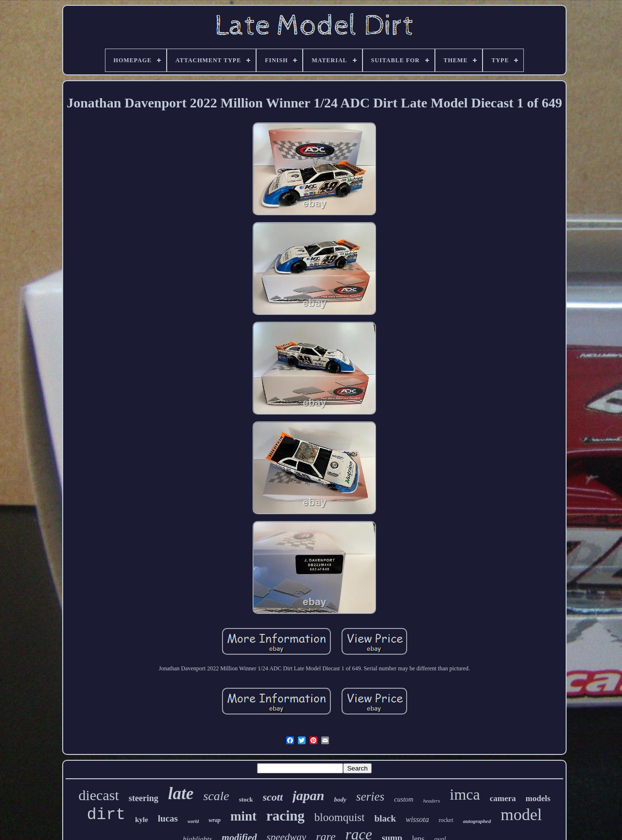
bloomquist (340, 817)
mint (243, 816)
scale (216, 796)
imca (465, 794)
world (193, 821)
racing (285, 816)
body (340, 799)
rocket (446, 820)
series (370, 796)
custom (404, 799)
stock (246, 799)
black (385, 818)
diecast (98, 795)
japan (308, 796)
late (181, 794)
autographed (477, 821)
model (521, 814)
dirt (106, 815)
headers (432, 801)
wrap (215, 820)
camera (503, 798)
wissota (417, 819)
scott (273, 797)
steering (144, 798)
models (538, 798)
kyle (142, 820)
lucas (168, 818)
